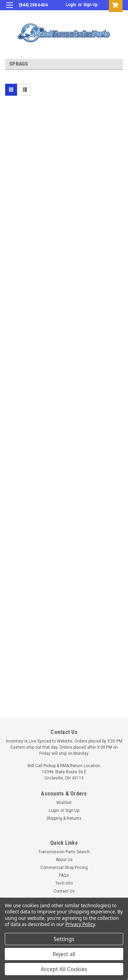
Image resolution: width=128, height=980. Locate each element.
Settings (64, 939)
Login (71, 5)
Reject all (64, 954)
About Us (64, 860)
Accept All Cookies (64, 969)
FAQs (64, 875)
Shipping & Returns (64, 818)
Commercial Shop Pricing (64, 868)
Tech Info (64, 883)
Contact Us (64, 891)
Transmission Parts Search (64, 852)
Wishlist (64, 803)
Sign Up (90, 5)
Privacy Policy (80, 924)
